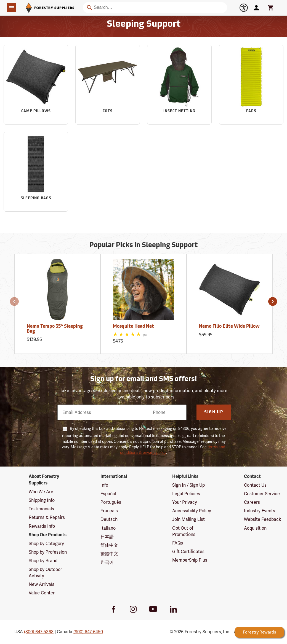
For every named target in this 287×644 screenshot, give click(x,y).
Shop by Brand (43, 561)
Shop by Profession (48, 552)
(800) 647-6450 (88, 632)
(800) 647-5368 (39, 632)
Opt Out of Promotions (184, 531)
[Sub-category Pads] (251, 85)
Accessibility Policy (192, 511)
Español (108, 494)
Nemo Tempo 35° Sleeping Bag (55, 329)
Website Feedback (263, 519)
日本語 (107, 537)
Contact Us (255, 485)
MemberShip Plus (190, 560)
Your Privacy (185, 502)
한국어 (107, 562)
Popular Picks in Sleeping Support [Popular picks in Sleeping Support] (143, 246)
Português (111, 502)
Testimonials (41, 509)
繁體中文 (109, 554)
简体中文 (109, 545)
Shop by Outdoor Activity (45, 573)
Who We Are (41, 492)
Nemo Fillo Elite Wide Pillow (229, 327)
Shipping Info (42, 500)
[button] (14, 301)
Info (104, 485)
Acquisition (255, 528)
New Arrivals (42, 584)
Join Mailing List (188, 519)
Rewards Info (42, 526)
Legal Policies (186, 494)
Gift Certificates (188, 552)
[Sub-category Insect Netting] (179, 85)
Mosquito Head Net (133, 327)
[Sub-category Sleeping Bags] (36, 172)
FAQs (178, 543)
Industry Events (260, 511)
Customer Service (262, 494)
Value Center (42, 593)
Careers (252, 502)
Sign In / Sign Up (188, 485)
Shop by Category (46, 544)
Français (109, 511)
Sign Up (214, 412)
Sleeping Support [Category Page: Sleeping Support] (144, 25)
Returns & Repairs (47, 517)
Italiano (108, 528)
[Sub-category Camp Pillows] (36, 85)
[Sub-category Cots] (108, 85)
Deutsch (109, 519)
